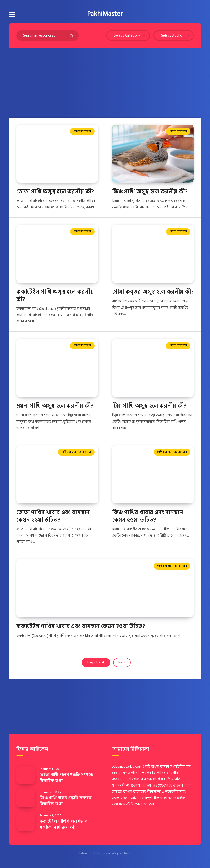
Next (122, 662)
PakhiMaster (105, 14)
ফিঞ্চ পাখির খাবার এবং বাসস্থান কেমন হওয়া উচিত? (148, 516)
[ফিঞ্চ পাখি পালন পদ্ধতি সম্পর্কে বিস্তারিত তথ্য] (26, 798)
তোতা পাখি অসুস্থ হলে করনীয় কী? (55, 192)
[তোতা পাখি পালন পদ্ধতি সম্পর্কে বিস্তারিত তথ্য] (26, 775)
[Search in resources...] (48, 35)
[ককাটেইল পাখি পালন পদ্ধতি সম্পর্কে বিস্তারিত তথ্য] (26, 821)
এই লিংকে (133, 804)
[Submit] (72, 36)
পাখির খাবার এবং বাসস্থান (76, 452)
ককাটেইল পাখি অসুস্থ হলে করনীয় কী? (55, 296)
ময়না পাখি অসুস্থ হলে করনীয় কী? (55, 406)
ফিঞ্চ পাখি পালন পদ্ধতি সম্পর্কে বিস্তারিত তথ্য (65, 801)
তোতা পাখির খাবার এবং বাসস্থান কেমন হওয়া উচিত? (53, 516)
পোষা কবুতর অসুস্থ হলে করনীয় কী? (153, 292)
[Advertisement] (105, 83)
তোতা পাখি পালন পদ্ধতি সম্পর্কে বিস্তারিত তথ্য (66, 778)
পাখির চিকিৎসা (82, 131)
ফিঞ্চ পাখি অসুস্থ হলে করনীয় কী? (150, 192)
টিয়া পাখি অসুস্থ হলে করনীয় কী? (149, 406)
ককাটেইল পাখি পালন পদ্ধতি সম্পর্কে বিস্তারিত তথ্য (64, 824)
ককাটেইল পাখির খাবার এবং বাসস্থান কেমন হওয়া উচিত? (81, 626)
